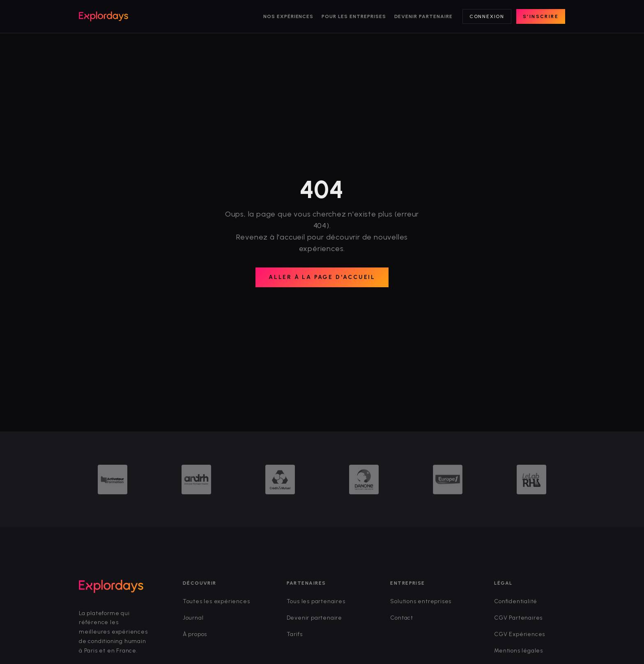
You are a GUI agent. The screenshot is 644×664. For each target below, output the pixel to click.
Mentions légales (519, 651)
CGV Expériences (520, 634)
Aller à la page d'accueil (322, 277)
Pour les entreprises (354, 16)
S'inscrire (541, 16)
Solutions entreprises (421, 601)
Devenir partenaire (423, 16)
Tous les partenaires (316, 601)
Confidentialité (516, 601)
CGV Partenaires (518, 618)
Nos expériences (288, 16)
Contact (402, 618)
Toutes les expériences (216, 601)
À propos (195, 634)
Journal (193, 618)
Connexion (487, 16)
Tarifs (295, 634)
